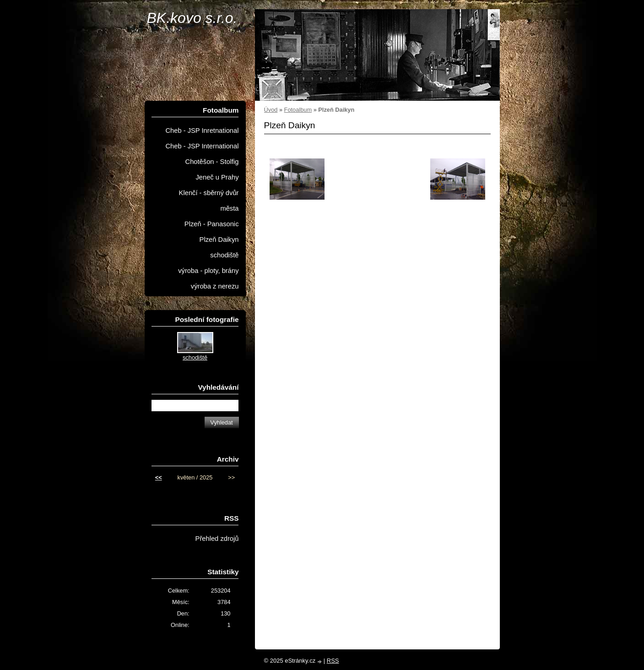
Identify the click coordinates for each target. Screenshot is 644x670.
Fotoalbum (298, 110)
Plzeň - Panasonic (212, 224)
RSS (333, 661)
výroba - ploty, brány (208, 271)
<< (159, 477)
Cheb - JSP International (202, 146)
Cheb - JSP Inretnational (202, 131)
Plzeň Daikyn (219, 240)
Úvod (271, 110)
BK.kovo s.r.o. (192, 18)
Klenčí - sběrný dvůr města (209, 201)
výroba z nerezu (215, 286)
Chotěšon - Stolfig (212, 162)
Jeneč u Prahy (217, 177)
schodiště (224, 255)
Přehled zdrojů (217, 539)
